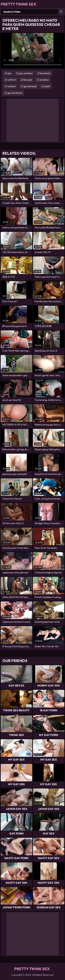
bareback (45, 73)
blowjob (28, 80)
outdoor (12, 86)
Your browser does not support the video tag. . (32, 51)
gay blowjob (30, 86)
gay (9, 73)
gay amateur (26, 73)
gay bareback (15, 93)
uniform (12, 80)
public (47, 86)
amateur (44, 80)
